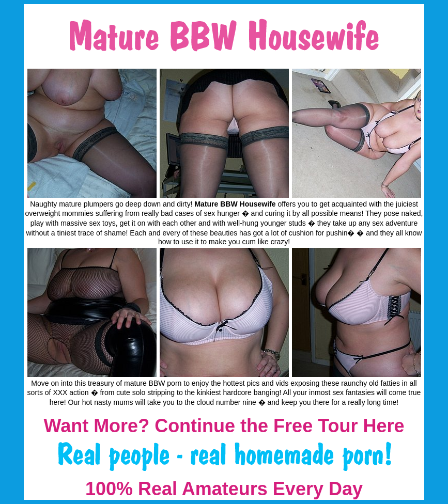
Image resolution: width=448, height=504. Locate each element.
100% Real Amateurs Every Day (224, 489)
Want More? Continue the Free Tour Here (224, 426)
